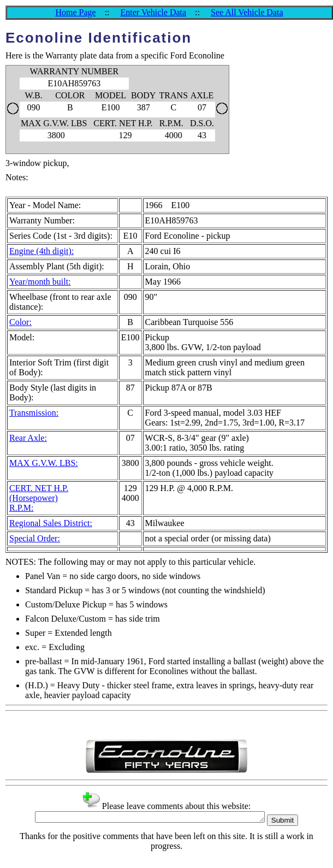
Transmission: (34, 413)
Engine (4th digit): (41, 251)
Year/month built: (40, 282)
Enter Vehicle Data (154, 12)
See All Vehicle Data (247, 12)
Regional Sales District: (51, 523)
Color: (20, 322)
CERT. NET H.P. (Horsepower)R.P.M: (39, 498)
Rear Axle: (28, 438)
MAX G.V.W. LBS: (44, 463)
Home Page (75, 12)
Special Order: (35, 538)
